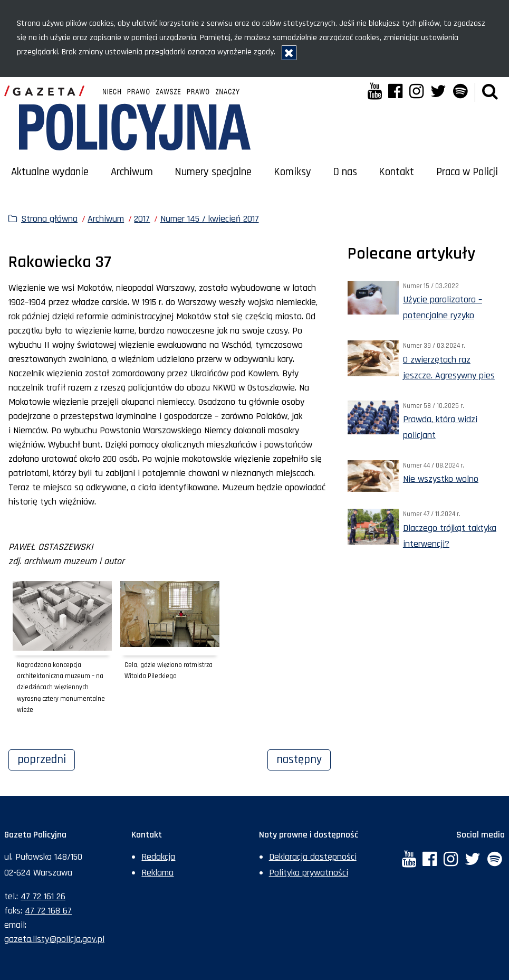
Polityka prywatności (309, 873)
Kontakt (396, 172)
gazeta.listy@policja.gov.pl (54, 939)
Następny (304, 758)
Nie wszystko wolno (441, 479)
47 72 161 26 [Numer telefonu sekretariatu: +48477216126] (43, 896)
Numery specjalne (213, 172)
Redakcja (158, 857)
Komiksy (292, 172)
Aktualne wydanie (50, 172)
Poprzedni (46, 758)
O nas (345, 172)
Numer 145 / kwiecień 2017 (210, 219)
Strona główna (49, 219)
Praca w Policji (467, 172)
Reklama (157, 873)
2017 (142, 219)
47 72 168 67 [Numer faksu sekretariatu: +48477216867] (48, 911)
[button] (490, 92)
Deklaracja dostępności (313, 857)
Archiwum (132, 172)
